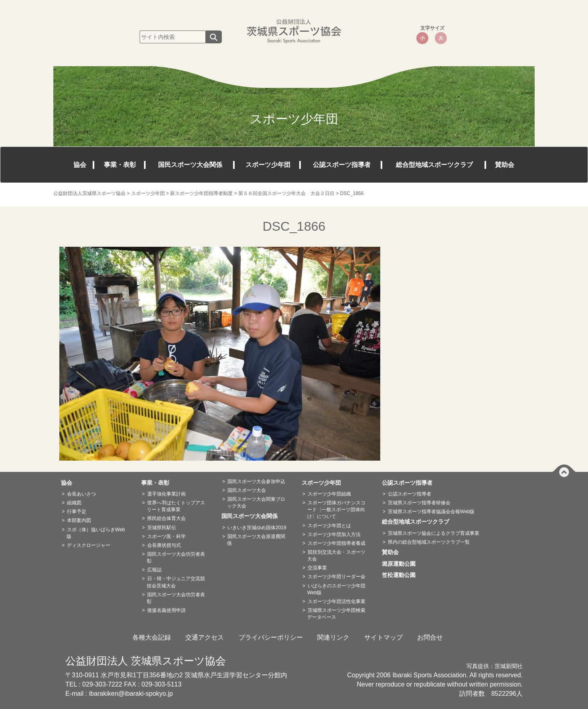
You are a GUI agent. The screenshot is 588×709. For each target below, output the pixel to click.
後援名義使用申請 (166, 610)
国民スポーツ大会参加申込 (256, 481)
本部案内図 (79, 520)
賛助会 (505, 165)
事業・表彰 (120, 165)
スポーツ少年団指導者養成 (337, 543)
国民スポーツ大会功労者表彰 (176, 558)
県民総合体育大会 (166, 518)
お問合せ (430, 637)
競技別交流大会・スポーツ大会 (336, 556)
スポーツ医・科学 (166, 536)
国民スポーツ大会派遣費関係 (256, 540)
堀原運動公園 (401, 564)
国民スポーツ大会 (247, 490)
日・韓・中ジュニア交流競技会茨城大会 (176, 582)
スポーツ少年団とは (329, 526)
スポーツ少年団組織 (329, 494)
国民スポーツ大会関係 (190, 165)
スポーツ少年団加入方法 (334, 534)
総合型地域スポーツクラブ (434, 165)
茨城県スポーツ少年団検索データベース (336, 614)
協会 (80, 165)
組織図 (74, 503)
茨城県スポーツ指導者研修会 (419, 503)
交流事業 (317, 568)
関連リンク (333, 637)
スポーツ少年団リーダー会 (337, 577)
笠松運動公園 (401, 575)
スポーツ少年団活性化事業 (337, 601)
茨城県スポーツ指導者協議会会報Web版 (431, 512)
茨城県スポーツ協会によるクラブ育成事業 (434, 533)
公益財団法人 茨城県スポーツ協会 (146, 661)
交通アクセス (205, 637)
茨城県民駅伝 (162, 528)
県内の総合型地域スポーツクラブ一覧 (429, 542)
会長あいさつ (81, 494)
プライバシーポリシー (271, 637)
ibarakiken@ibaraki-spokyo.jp (131, 694)
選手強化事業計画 (166, 494)
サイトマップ (383, 637)
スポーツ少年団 (268, 165)
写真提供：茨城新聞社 (495, 666)
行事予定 (77, 512)
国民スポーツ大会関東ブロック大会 (256, 503)
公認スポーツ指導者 (342, 165)
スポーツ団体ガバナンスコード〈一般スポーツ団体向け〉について (336, 510)
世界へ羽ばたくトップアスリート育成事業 (176, 506)
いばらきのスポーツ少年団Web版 (336, 589)
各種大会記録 (152, 637)
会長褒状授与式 (164, 545)
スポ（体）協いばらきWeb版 (96, 533)
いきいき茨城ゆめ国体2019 (257, 528)
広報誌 (154, 570)
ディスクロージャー (89, 545)
